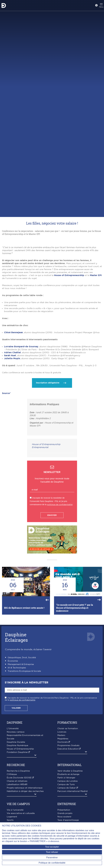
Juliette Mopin (12, 413)
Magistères (63, 793)
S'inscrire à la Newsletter (26, 737)
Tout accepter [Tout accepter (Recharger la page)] (52, 847)
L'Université (13, 783)
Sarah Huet (10, 410)
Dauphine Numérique (17, 800)
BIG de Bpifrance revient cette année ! (24, 662)
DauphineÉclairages (16, 692)
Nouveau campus (16, 787)
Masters (61, 790)
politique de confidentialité (60, 559)
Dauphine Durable (16, 797)
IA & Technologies (17, 722)
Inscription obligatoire (48, 437)
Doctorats (62, 797)
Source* (6, 448)
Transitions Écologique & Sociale (24, 726)
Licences (62, 787)
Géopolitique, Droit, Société (22, 712)
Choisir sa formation (68, 783)
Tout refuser (52, 852)
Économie (13, 716)
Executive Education (68, 803)
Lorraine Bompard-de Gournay (21, 401)
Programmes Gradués (68, 800)
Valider (16, 763)
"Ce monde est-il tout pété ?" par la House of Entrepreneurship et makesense (74, 662)
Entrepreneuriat (40, 502)
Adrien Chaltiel (12, 407)
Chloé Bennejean (13, 387)
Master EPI (96, 330)
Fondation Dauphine (17, 807)
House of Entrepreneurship (69, 330)
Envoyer (52, 570)
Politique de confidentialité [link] (52, 863)
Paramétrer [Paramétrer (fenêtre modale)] (52, 858)
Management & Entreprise (21, 719)
